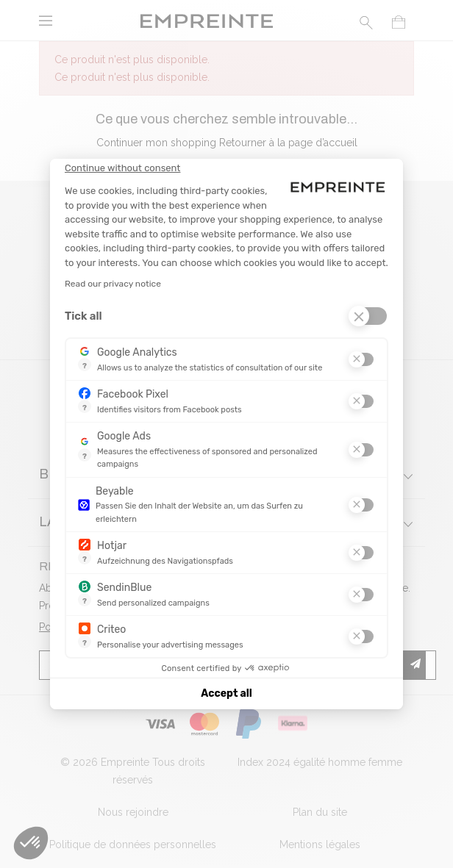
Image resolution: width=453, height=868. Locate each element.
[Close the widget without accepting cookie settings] (122, 168)
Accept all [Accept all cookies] (226, 693)
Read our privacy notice (113, 284)
